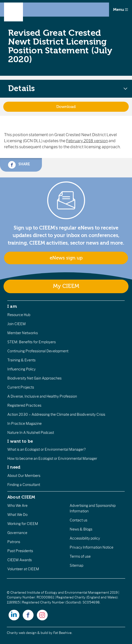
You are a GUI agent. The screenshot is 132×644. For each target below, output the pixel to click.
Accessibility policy (85, 538)
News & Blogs (81, 529)
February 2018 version (87, 141)
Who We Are (17, 506)
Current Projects (21, 387)
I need (14, 467)
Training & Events (21, 360)
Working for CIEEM (23, 524)
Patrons (14, 542)
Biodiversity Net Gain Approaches (34, 378)
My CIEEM (66, 286)
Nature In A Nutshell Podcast (31, 433)
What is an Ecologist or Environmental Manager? (46, 449)
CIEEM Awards (20, 560)
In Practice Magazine (24, 424)
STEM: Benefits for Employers (32, 342)
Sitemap (76, 565)
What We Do (17, 515)
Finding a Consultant (24, 485)
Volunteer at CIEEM (23, 569)
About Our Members (24, 476)
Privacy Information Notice (91, 547)
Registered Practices (24, 405)
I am (12, 306)
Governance (17, 533)
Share (19, 165)
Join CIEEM (17, 324)
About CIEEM (21, 497)
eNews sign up (66, 258)
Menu (121, 10)
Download (66, 107)
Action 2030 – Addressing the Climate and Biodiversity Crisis (56, 414)
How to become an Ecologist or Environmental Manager (52, 459)
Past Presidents (20, 551)
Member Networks (23, 333)
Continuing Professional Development (38, 351)
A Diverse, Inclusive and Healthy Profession (42, 396)
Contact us (78, 520)
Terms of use (80, 556)
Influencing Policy (21, 369)
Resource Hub (19, 315)
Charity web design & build (27, 633)
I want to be (20, 441)
